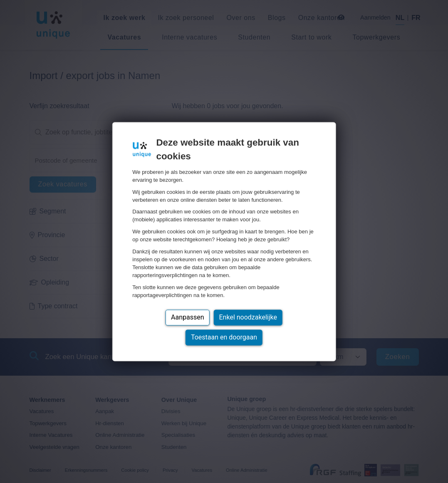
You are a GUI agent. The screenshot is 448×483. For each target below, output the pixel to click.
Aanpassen (188, 317)
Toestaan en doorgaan (224, 337)
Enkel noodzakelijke (248, 317)
